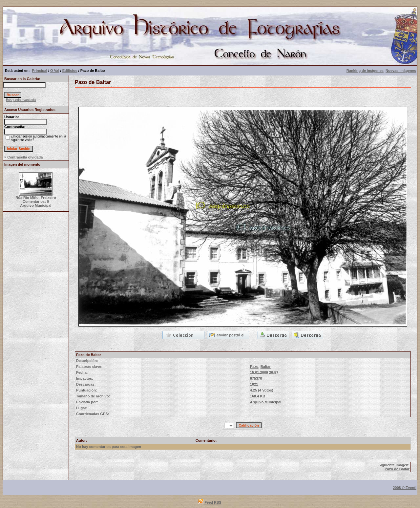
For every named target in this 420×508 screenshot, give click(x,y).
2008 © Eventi (405, 488)
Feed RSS (210, 502)
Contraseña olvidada (25, 157)
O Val (55, 71)
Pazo (254, 367)
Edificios (70, 71)
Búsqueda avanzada (21, 100)
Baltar (266, 367)
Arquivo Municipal (266, 402)
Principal (39, 71)
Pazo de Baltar (397, 469)
